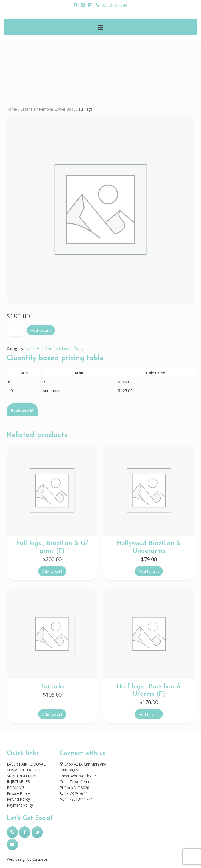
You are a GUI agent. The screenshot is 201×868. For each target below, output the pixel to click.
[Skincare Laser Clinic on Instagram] (37, 832)
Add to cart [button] (52, 571)
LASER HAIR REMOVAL (26, 764)
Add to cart (41, 330)
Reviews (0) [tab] (22, 410)
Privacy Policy (18, 793)
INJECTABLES (18, 782)
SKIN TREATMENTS (24, 776)
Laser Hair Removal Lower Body (48, 109)
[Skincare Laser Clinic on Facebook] (25, 832)
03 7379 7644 (112, 5)
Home (12, 109)
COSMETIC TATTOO (24, 770)
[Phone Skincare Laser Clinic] (12, 832)
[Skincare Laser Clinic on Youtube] (12, 844)
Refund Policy (18, 799)
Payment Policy (20, 805)
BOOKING (15, 788)
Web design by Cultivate (27, 859)
